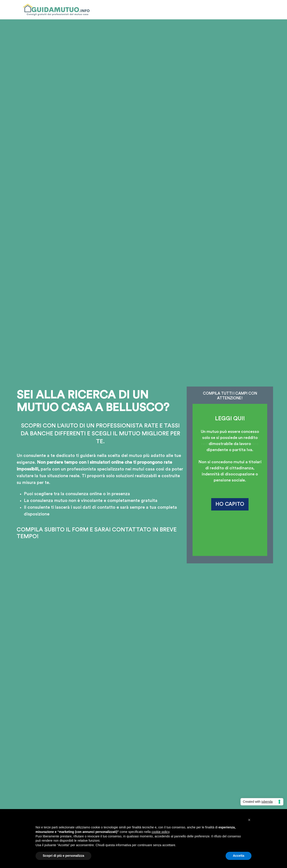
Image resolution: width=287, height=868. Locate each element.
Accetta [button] (239, 856)
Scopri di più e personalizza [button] (63, 856)
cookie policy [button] (160, 832)
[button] (249, 820)
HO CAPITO (230, 504)
